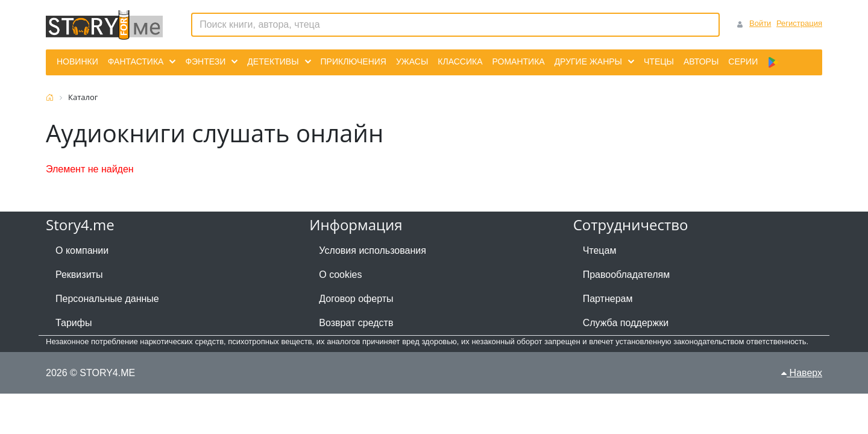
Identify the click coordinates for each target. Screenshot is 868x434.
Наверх (802, 373)
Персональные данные (107, 299)
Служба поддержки (626, 323)
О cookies (340, 275)
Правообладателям (627, 275)
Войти (760, 23)
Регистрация (799, 23)
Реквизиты (79, 275)
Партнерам (608, 299)
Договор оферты (356, 299)
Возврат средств (356, 323)
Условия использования (373, 250)
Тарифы (74, 323)
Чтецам (600, 250)
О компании (82, 250)
